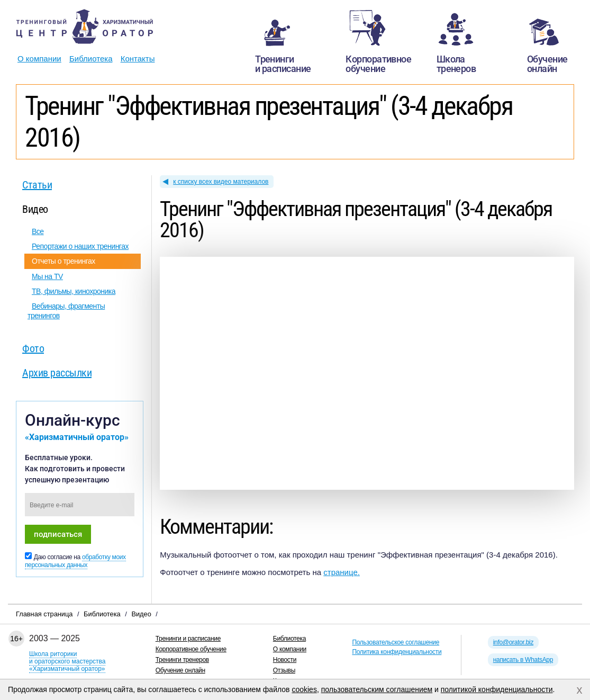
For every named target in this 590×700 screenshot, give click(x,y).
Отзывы (284, 670)
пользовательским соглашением (377, 689)
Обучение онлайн (180, 670)
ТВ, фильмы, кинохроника (74, 291)
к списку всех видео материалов (221, 182)
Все (38, 231)
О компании (39, 59)
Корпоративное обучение (191, 649)
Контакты (138, 59)
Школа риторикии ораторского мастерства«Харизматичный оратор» (67, 661)
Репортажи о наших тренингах (80, 246)
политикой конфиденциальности (497, 689)
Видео (35, 209)
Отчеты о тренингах (63, 261)
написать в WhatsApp (523, 660)
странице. (342, 572)
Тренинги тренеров (182, 660)
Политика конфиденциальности (397, 652)
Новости (285, 660)
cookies (304, 689)
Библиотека (91, 59)
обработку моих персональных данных (75, 561)
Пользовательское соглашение (396, 642)
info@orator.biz (513, 642)
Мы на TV (47, 276)
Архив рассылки (57, 373)
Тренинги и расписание (188, 639)
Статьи (37, 185)
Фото (33, 348)
